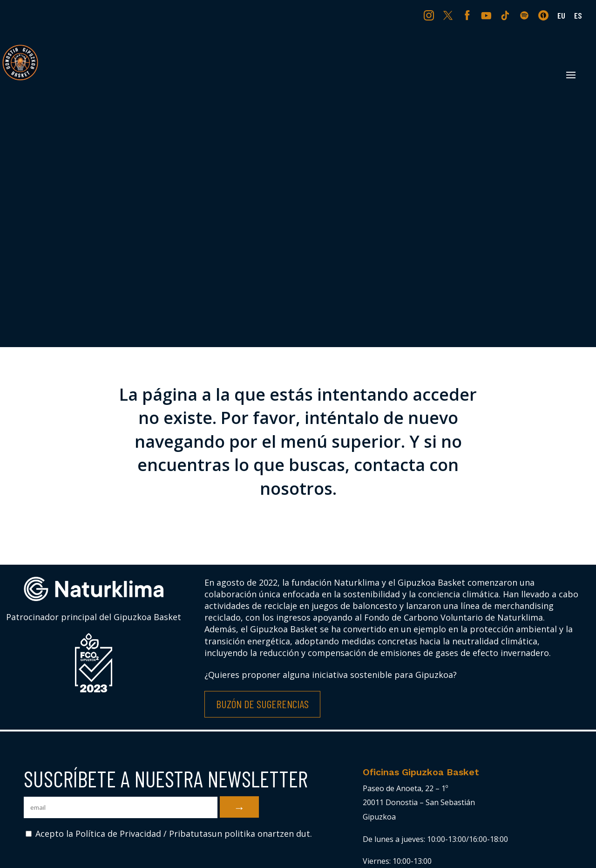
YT (487, 15)
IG (431, 15)
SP (525, 15)
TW (448, 15)
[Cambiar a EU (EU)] (561, 19)
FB (468, 15)
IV (546, 15)
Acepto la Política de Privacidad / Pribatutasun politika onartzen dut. (169, 834)
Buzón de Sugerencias (262, 704)
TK (506, 15)
